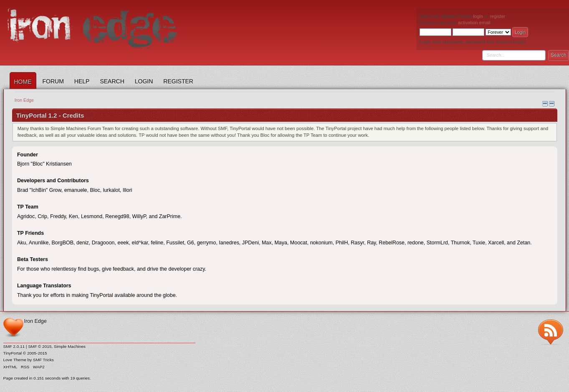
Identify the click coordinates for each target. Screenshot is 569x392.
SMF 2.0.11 (14, 346)
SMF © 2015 (40, 346)
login (478, 16)
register (497, 16)
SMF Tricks (43, 360)
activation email (474, 23)
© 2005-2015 (35, 353)
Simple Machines (70, 346)
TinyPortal (13, 353)
